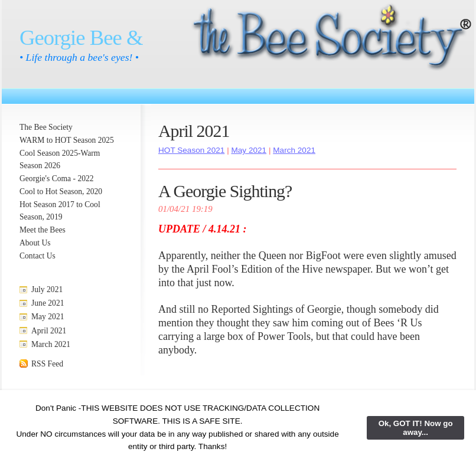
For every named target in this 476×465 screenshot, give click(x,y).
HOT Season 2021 (191, 150)
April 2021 (49, 331)
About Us (35, 243)
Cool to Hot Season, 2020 (61, 191)
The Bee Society (46, 127)
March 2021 (51, 344)
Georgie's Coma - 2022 (57, 179)
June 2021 (48, 303)
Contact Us (38, 256)
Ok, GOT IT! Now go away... (416, 428)
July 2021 (47, 289)
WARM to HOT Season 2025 (67, 140)
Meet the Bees (43, 230)
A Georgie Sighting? (225, 191)
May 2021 (48, 317)
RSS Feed (47, 364)
